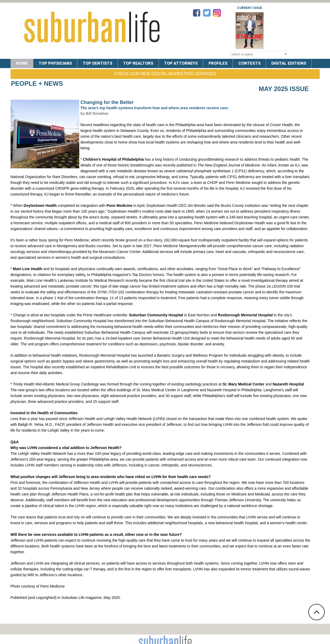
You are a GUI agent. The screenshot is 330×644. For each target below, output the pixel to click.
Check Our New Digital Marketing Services (165, 74)
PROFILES (218, 63)
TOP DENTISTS (97, 63)
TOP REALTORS (138, 63)
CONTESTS (249, 63)
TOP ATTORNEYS (181, 63)
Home (22, 63)
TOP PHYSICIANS (55, 63)
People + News (37, 84)
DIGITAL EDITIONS (289, 63)
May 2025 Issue (284, 89)
